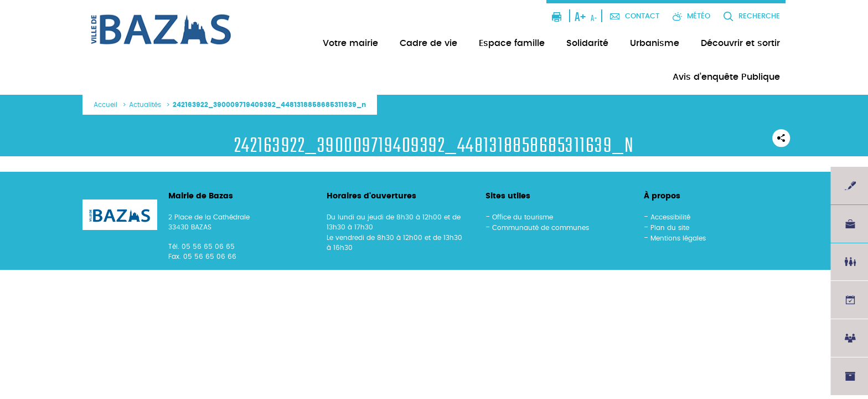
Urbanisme (655, 43)
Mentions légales (678, 238)
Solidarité (587, 43)
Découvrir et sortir (740, 43)
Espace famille (512, 43)
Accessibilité (670, 217)
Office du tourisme (523, 217)
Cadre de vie (428, 43)
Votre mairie (350, 43)
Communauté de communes (541, 228)
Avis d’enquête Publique (726, 77)
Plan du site (670, 228)
